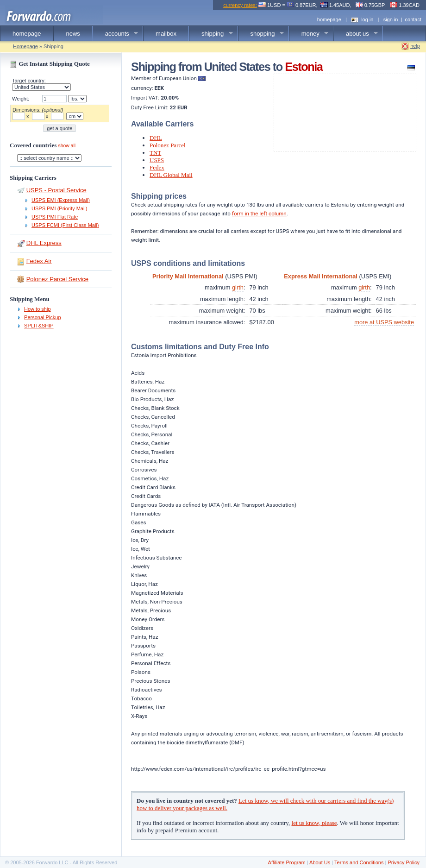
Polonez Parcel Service (57, 279)
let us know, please (314, 823)
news (73, 34)
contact (413, 19)
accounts (116, 34)
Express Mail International (321, 276)
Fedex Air (39, 261)
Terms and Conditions (359, 862)
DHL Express (44, 243)
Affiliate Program (287, 862)
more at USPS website (384, 322)
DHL (156, 138)
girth (238, 287)
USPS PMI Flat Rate (55, 217)
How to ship (37, 309)
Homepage (25, 46)
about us (356, 34)
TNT (155, 153)
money (309, 34)
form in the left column (259, 214)
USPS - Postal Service (56, 190)
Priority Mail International (188, 276)
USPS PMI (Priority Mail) (59, 208)
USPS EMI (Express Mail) (61, 200)
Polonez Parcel (168, 145)
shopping (261, 34)
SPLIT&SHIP (39, 326)
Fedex (157, 167)
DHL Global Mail (171, 175)
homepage (329, 19)
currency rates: (240, 5)
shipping (211, 34)
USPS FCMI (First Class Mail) (65, 225)
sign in (391, 19)
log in (367, 19)
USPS (157, 160)
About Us (320, 862)
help (415, 46)
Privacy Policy (403, 862)
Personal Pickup (43, 317)
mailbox (166, 34)
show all (67, 146)
